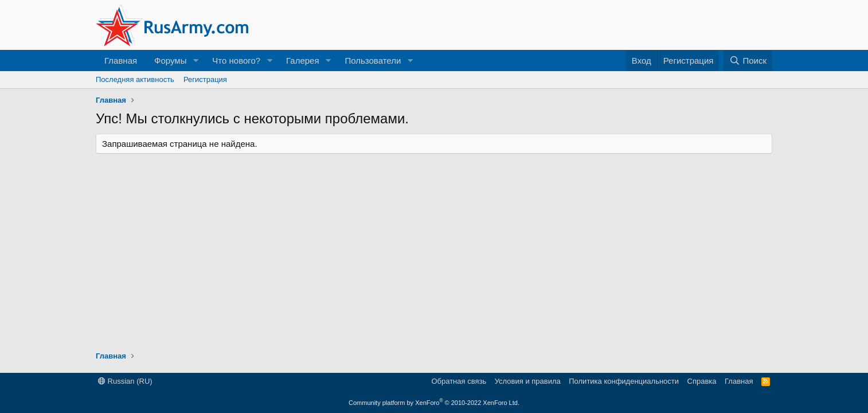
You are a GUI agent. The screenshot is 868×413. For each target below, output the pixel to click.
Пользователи (373, 61)
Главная (121, 61)
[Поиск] (748, 61)
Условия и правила (528, 381)
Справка (702, 381)
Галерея (303, 61)
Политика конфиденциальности (624, 381)
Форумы (170, 61)
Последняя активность (135, 79)
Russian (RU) (125, 381)
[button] (196, 61)
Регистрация (205, 79)
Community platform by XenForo (434, 403)
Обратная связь (459, 381)
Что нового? (236, 61)
